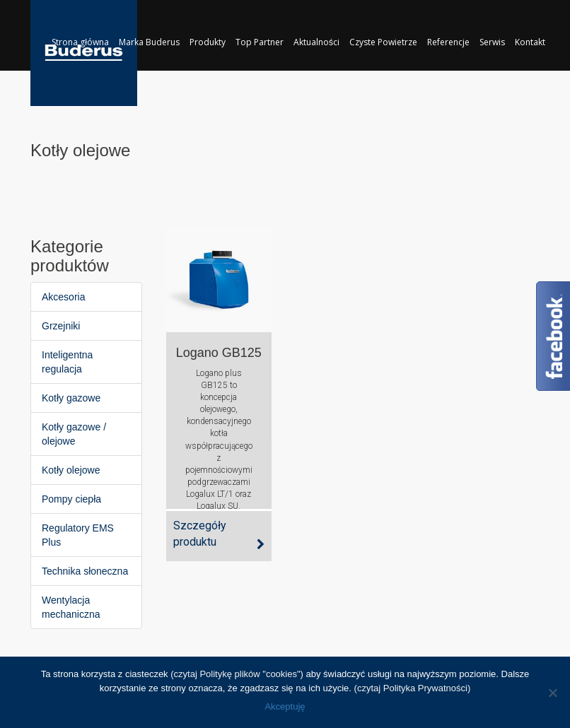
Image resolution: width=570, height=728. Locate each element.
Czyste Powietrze (383, 42)
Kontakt (530, 42)
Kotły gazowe (71, 398)
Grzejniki (61, 326)
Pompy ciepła (71, 499)
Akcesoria (63, 297)
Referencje (448, 42)
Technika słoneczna (85, 571)
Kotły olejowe (71, 470)
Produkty (208, 42)
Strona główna (80, 42)
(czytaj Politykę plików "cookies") (237, 674)
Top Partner (260, 42)
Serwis (492, 42)
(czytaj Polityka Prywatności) (413, 688)
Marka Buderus (149, 42)
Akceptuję (285, 706)
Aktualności (316, 42)
